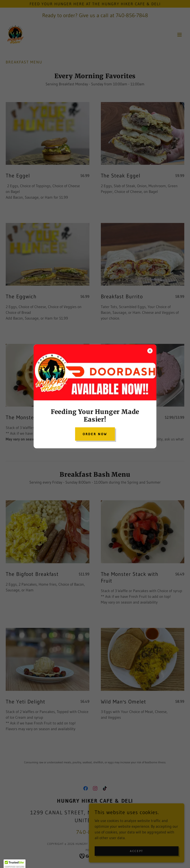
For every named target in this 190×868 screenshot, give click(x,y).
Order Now (95, 434)
